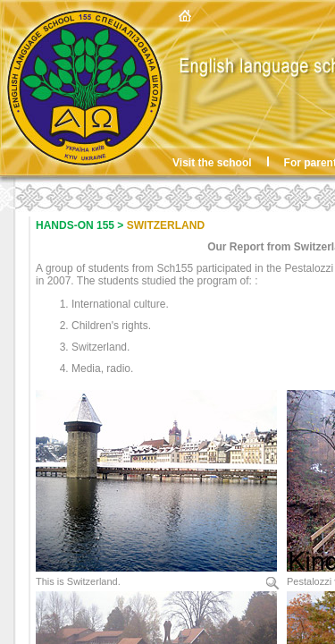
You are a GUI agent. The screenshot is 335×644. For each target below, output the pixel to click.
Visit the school (212, 163)
